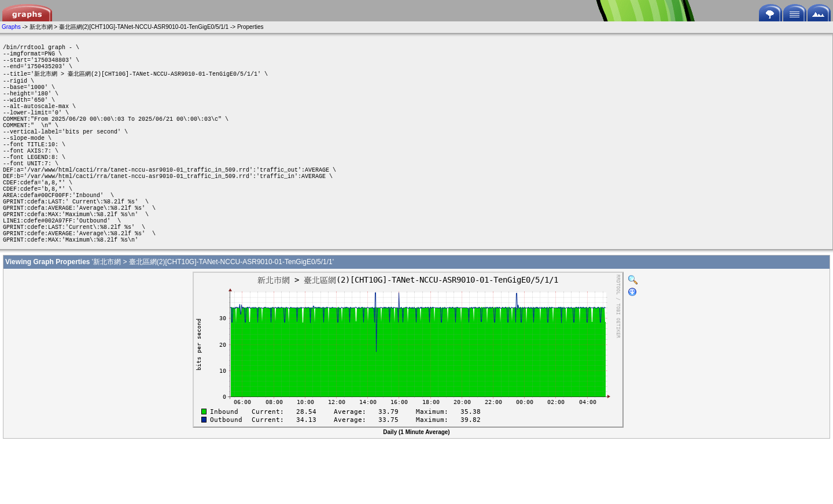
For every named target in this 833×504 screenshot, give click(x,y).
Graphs (11, 27)
